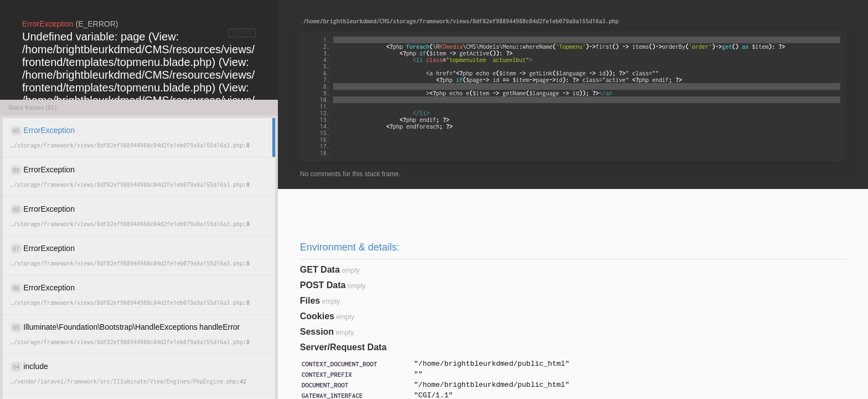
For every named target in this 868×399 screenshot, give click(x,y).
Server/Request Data (343, 347)
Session (317, 332)
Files (310, 301)
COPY (242, 33)
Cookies (317, 316)
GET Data (320, 270)
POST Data (323, 285)
